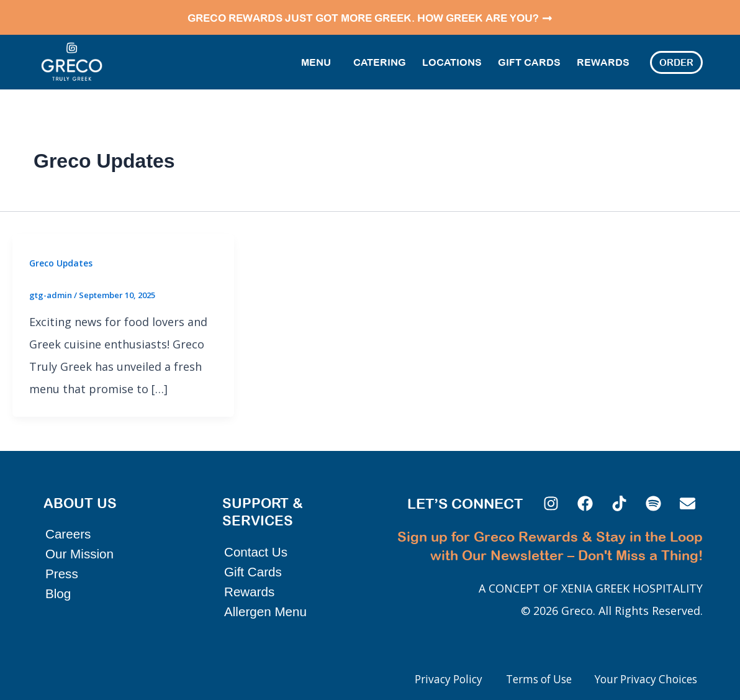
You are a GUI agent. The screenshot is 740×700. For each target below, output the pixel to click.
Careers (69, 522)
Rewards (603, 61)
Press (62, 562)
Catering (380, 61)
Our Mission (80, 542)
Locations (452, 61)
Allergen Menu (266, 600)
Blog (58, 582)
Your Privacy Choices (642, 680)
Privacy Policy (428, 680)
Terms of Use (526, 680)
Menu (319, 61)
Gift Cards (529, 61)
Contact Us (256, 540)
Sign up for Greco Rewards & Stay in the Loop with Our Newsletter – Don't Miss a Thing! (563, 543)
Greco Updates (61, 261)
